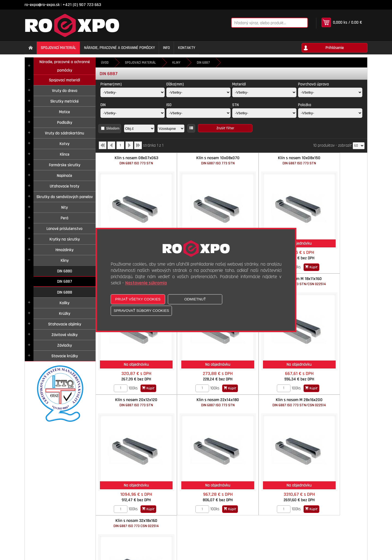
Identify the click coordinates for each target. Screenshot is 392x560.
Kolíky (65, 303)
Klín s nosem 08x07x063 (130, 160)
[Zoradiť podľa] (139, 128)
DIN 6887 (65, 281)
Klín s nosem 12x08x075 (333, 160)
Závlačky (65, 345)
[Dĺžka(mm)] (198, 92)
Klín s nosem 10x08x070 (198, 160)
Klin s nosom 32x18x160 (198, 381)
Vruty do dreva (65, 91)
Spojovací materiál (65, 80)
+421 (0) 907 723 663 (82, 5)
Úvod (105, 63)
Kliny (65, 261)
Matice (65, 112)
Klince (65, 154)
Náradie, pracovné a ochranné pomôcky (65, 66)
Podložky (65, 123)
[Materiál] (264, 92)
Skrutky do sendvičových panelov (65, 197)
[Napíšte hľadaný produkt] (262, 23)
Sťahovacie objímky (65, 324)
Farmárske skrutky (65, 165)
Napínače (65, 176)
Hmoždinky (65, 250)
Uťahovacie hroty (65, 186)
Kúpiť (345, 257)
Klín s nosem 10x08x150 (265, 160)
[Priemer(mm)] (133, 92)
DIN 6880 (65, 271)
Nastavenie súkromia (146, 283)
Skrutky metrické (65, 101)
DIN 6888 (65, 292)
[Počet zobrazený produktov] (359, 146)
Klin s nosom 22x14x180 (333, 271)
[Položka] (330, 113)
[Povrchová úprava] (330, 92)
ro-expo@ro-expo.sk (42, 5)
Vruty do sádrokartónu (65, 133)
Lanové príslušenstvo (65, 229)
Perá (65, 218)
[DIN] (133, 113)
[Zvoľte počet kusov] (318, 257)
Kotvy (65, 144)
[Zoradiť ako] (171, 128)
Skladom (113, 128)
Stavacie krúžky (65, 356)
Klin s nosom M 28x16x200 (130, 381)
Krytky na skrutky (65, 239)
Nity (65, 207)
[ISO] (198, 113)
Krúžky (65, 314)
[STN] (264, 113)
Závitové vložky (65, 335)
